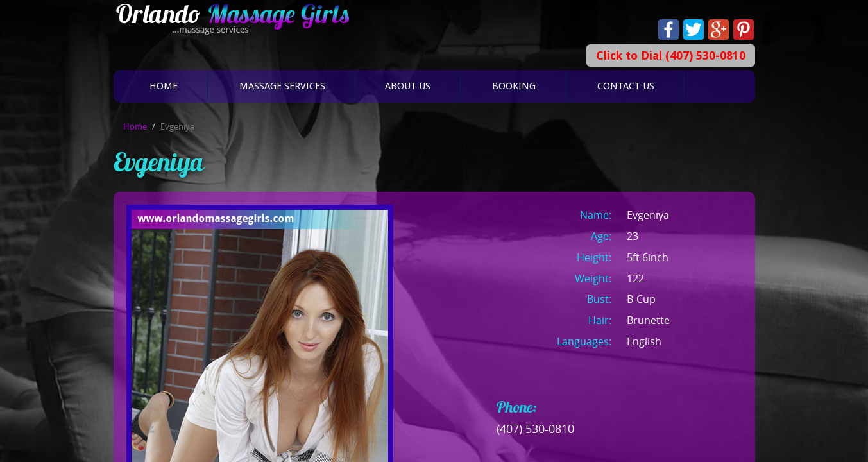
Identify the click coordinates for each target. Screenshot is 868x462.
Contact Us (626, 86)
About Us (408, 86)
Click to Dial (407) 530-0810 (671, 56)
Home (164, 86)
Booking (514, 86)
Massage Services (282, 86)
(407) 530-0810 (535, 429)
